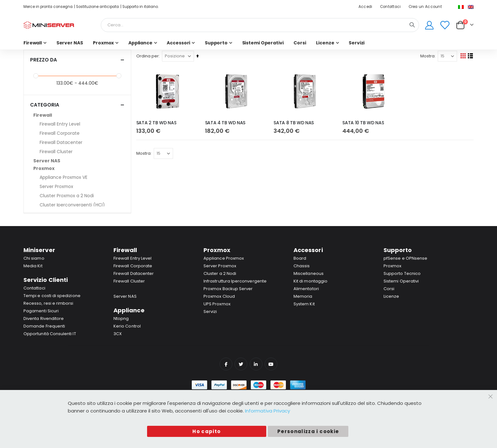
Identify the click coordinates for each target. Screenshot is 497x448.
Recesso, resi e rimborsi (48, 303)
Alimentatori (306, 289)
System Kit (304, 304)
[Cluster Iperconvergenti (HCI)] (81, 205)
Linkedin (256, 364)
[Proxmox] (77, 168)
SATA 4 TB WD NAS (226, 123)
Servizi (210, 312)
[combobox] (260, 25)
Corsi (389, 289)
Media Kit (33, 266)
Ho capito (207, 431)
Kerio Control (127, 326)
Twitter (241, 364)
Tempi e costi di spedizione (52, 296)
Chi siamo (34, 258)
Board (300, 258)
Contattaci (390, 7)
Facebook (226, 364)
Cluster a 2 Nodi (220, 273)
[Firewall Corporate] (81, 133)
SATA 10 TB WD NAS (364, 123)
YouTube (271, 364)
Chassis (302, 266)
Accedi (365, 7)
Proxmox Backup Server (228, 289)
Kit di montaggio (310, 281)
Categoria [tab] (77, 105)
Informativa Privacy (268, 411)
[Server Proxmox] (81, 186)
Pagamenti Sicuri (41, 311)
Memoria (303, 296)
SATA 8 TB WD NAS (294, 123)
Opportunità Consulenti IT (50, 334)
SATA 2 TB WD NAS (158, 123)
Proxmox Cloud (219, 296)
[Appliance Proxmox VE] (81, 177)
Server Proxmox (220, 266)
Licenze (391, 296)
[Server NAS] (77, 161)
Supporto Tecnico (402, 273)
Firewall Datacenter (134, 273)
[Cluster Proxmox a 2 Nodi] (81, 196)
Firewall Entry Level (132, 258)
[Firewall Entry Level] (81, 124)
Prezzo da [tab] (77, 60)
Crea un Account (425, 7)
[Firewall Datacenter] (81, 142)
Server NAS (125, 296)
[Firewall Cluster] (81, 152)
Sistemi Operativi (401, 281)
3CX (118, 334)
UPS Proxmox (217, 304)
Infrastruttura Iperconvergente (235, 281)
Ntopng (121, 318)
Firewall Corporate (133, 266)
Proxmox (392, 266)
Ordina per (149, 56)
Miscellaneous (309, 273)
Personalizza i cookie (308, 431)
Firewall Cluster (129, 281)
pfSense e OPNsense (405, 258)
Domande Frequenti (44, 326)
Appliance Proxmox (224, 258)
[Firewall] (77, 115)
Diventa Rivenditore (44, 318)
